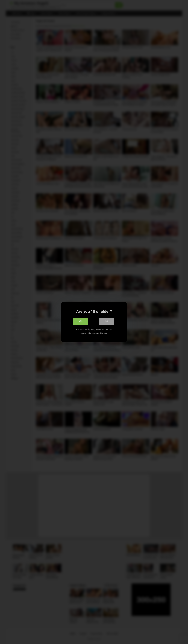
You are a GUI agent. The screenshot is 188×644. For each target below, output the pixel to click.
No (106, 321)
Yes (81, 321)
